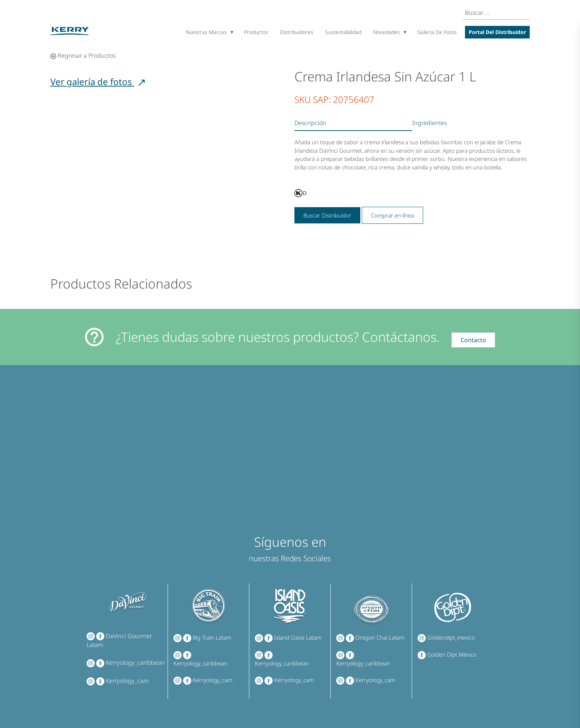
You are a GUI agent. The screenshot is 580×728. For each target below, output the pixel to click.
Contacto (473, 340)
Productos (256, 32)
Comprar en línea (392, 215)
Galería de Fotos (437, 32)
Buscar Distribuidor (327, 215)
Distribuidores (297, 32)
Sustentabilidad (343, 32)
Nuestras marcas (206, 32)
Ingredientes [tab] (429, 123)
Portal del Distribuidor (497, 32)
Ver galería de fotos (98, 82)
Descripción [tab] (310, 123)
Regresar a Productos (83, 55)
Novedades (387, 32)
